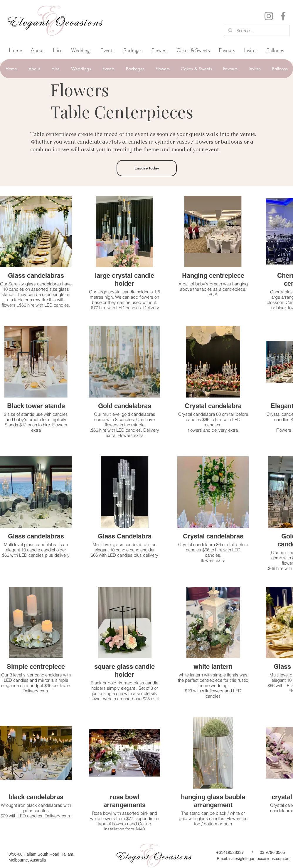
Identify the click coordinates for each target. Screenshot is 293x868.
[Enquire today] (147, 168)
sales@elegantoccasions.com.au (259, 859)
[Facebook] (283, 16)
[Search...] (256, 31)
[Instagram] (269, 16)
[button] (81, 50)
